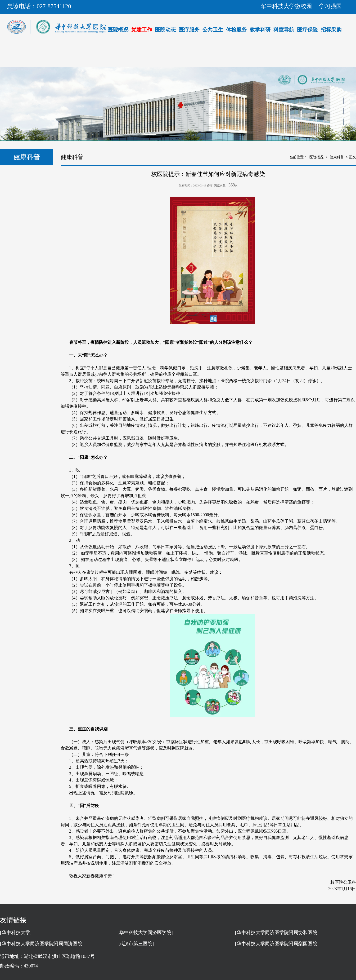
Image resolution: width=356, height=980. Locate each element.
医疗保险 (307, 30)
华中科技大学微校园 (286, 6)
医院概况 (118, 30)
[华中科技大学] (16, 932)
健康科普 (337, 157)
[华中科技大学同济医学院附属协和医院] (277, 932)
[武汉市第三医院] (136, 944)
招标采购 (331, 30)
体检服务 (236, 30)
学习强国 (330, 6)
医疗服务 (189, 30)
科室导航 (284, 30)
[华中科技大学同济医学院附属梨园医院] (277, 944)
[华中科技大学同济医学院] (145, 932)
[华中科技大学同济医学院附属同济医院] (42, 944)
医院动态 (165, 30)
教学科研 (260, 30)
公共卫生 (213, 30)
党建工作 (142, 30)
